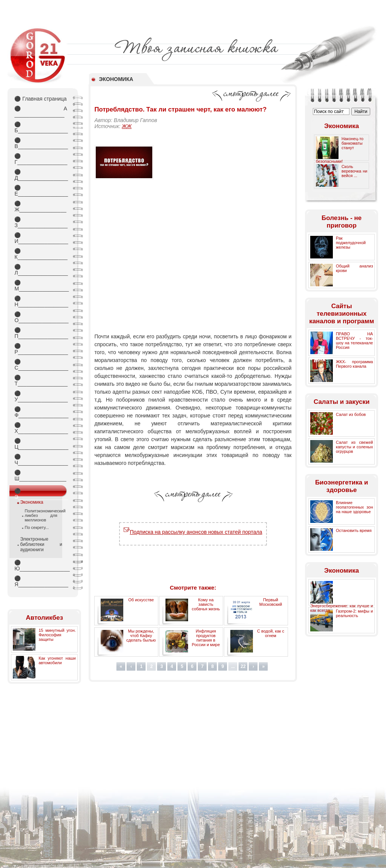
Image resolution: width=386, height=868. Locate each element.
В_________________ (41, 143)
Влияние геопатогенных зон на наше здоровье (355, 507)
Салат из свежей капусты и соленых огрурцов (355, 447)
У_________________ (41, 396)
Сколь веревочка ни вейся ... (355, 171)
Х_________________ (41, 428)
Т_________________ (41, 381)
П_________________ (41, 333)
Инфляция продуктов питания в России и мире (206, 638)
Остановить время (354, 530)
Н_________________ (41, 301)
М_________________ (41, 286)
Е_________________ (41, 191)
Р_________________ (41, 349)
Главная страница (40, 99)
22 (243, 666)
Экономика (31, 502)
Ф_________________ (41, 412)
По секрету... (37, 527)
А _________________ (41, 112)
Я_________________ (41, 581)
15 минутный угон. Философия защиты (57, 635)
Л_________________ (41, 270)
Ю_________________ (41, 565)
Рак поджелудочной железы (351, 243)
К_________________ (41, 254)
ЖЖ (127, 126)
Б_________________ (41, 127)
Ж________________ (40, 206)
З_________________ (41, 222)
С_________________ (41, 365)
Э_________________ (41, 492)
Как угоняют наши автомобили (57, 660)
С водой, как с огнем (271, 633)
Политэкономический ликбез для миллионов (41, 515)
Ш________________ (40, 475)
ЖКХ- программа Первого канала (355, 364)
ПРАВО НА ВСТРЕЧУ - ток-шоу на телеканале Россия (355, 341)
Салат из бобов (351, 414)
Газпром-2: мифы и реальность (355, 613)
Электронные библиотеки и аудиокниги (41, 544)
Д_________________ (41, 175)
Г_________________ (41, 159)
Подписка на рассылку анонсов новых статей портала (193, 532)
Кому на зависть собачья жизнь (206, 604)
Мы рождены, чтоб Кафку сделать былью (141, 636)
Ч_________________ (41, 460)
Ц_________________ (41, 444)
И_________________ (41, 238)
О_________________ (41, 317)
